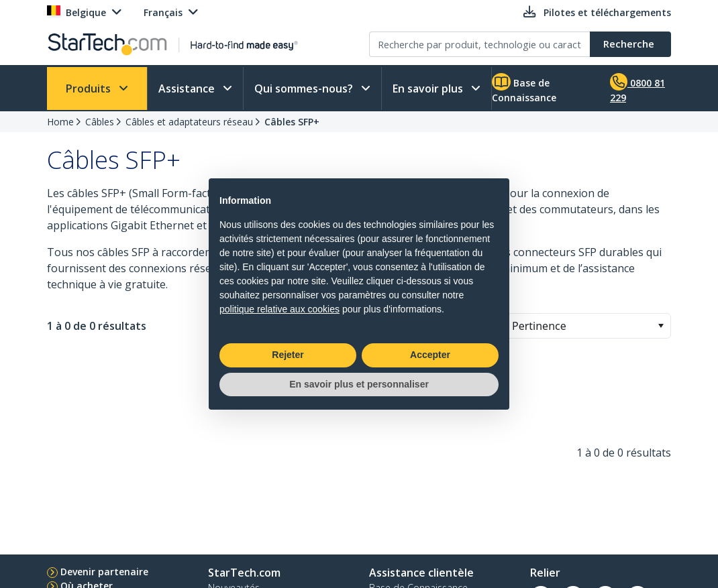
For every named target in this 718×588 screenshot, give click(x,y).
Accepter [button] (430, 355)
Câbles (100, 122)
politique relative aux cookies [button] (279, 309)
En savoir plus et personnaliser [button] (359, 384)
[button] (661, 326)
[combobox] (587, 326)
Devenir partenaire (104, 572)
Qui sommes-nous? (305, 89)
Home (60, 122)
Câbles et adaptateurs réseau (189, 122)
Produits (90, 89)
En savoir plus (429, 89)
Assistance (188, 89)
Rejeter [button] (288, 355)
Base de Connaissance (524, 89)
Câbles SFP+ (292, 122)
